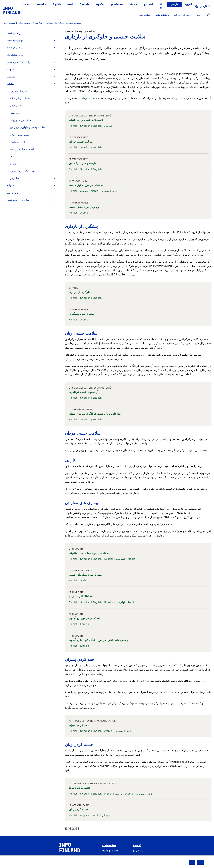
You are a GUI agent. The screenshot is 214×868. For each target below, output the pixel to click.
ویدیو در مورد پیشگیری (82, 314)
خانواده (10, 185)
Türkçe (134, 4)
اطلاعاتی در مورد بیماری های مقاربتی (90, 553)
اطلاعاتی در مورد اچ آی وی (84, 618)
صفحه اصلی (144, 15)
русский (149, 4)
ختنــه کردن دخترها (80, 788)
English (57, 4)
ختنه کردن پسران (79, 725)
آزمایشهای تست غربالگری (84, 392)
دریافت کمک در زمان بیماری (24, 171)
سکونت (11, 69)
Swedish (85, 126)
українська (117, 4)
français (84, 4)
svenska (41, 4)
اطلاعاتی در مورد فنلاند (18, 200)
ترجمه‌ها (137, 845)
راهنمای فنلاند (162, 15)
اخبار (199, 15)
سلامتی (11, 84)
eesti (70, 4)
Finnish (73, 126)
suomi (27, 4)
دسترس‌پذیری (109, 845)
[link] (12, 10)
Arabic (94, 191)
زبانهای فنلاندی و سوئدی (19, 62)
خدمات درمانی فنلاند (20, 98)
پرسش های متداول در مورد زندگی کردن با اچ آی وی (98, 640)
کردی (115, 191)
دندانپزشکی (15, 113)
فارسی (174, 4)
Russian (109, 559)
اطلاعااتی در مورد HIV (82, 596)
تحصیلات (11, 77)
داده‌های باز (138, 851)
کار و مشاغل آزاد (15, 55)
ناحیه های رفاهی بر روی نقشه (86, 120)
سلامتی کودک (16, 106)
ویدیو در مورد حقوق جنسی (84, 207)
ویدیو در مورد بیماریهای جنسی (86, 575)
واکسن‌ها (14, 164)
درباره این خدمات (183, 15)
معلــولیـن (15, 178)
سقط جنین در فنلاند (19, 135)
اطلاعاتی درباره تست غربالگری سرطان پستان (95, 414)
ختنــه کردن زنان (78, 810)
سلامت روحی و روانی (21, 120)
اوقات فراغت (14, 193)
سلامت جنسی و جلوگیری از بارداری (27, 127)
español (100, 4)
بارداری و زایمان (18, 142)
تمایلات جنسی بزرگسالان (83, 163)
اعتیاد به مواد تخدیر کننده (22, 149)
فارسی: (108, 126)
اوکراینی (121, 559)
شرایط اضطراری (18, 91)
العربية (188, 4)
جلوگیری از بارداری (80, 292)
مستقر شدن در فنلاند (17, 48)
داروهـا (13, 157)
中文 (161, 6)
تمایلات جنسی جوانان (81, 142)
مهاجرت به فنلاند (15, 40)
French (108, 794)
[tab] (33, 40)
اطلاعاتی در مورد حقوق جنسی (86, 185)
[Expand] (54, 40)
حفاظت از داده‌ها (111, 851)
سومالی (105, 191)
